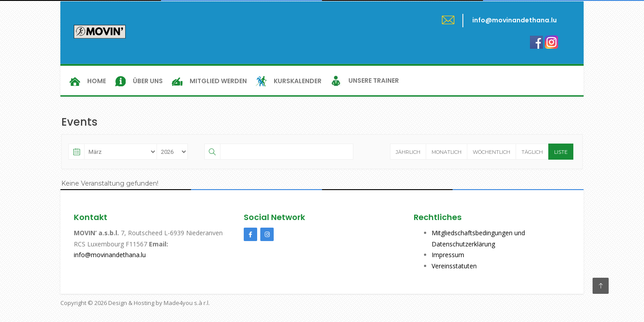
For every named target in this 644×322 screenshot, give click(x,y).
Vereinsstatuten (454, 266)
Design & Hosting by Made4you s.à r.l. (159, 303)
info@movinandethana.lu (110, 255)
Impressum (448, 255)
